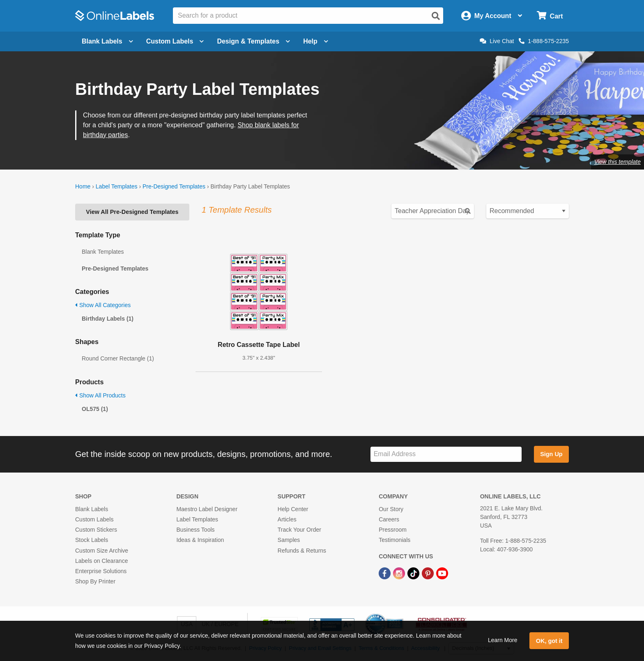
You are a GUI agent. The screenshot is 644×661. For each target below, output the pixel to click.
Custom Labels (94, 519)
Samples (289, 540)
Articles (287, 519)
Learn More (503, 640)
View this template (618, 162)
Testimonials (394, 540)
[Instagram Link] (400, 573)
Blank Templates (103, 252)
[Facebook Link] (385, 573)
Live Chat (497, 41)
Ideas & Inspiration (200, 540)
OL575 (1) (95, 409)
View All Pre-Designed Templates (132, 212)
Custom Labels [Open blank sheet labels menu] (175, 41)
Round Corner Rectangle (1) (118, 358)
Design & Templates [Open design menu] (253, 41)
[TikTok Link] (414, 573)
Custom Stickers (96, 530)
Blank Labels (92, 509)
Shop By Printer (95, 581)
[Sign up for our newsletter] (446, 454)
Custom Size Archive (102, 551)
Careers (389, 519)
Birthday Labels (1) (108, 319)
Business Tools (195, 530)
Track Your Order (299, 530)
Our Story (391, 509)
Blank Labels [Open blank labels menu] (107, 41)
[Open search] (436, 16)
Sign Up (551, 454)
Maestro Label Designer (207, 509)
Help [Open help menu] (316, 41)
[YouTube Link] (442, 573)
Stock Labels (92, 540)
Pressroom (393, 530)
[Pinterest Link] (429, 573)
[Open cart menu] (550, 16)
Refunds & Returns (302, 551)
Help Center (293, 509)
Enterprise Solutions (101, 571)
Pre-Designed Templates (174, 186)
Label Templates (117, 186)
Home (83, 186)
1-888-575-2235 (544, 41)
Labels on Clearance (101, 561)
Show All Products (100, 395)
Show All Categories (103, 305)
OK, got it (549, 641)
